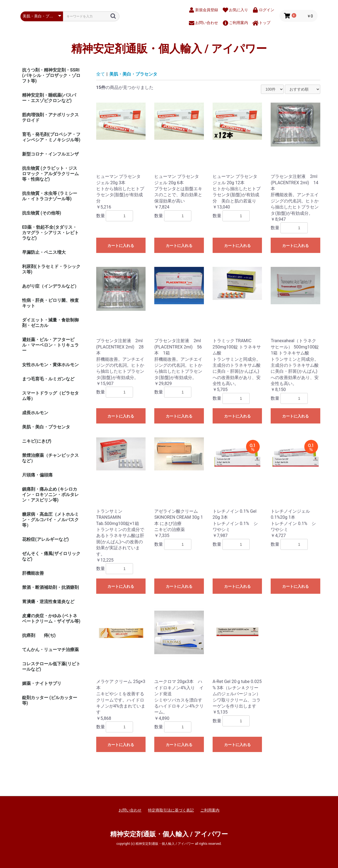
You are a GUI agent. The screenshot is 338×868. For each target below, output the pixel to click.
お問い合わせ (130, 810)
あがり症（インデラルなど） (50, 286)
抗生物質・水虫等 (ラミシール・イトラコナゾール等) (50, 196)
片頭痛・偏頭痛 (37, 475)
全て (101, 74)
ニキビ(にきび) (37, 441)
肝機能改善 (33, 573)
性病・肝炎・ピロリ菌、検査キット (50, 303)
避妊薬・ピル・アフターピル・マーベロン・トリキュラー (50, 345)
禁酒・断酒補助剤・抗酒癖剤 (50, 587)
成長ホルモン (35, 413)
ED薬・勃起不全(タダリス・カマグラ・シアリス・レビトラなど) (50, 233)
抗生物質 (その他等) (42, 213)
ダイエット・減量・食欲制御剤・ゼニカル (50, 323)
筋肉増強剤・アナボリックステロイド (50, 117)
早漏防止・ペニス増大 (44, 252)
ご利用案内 (210, 810)
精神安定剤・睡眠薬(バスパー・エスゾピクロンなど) (49, 98)
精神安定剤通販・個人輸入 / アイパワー (169, 49)
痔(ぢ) (50, 635)
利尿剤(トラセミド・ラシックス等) (51, 269)
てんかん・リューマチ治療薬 (50, 650)
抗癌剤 (29, 635)
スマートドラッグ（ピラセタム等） (50, 396)
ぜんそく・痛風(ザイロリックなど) (51, 556)
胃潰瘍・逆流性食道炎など (48, 602)
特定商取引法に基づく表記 (171, 810)
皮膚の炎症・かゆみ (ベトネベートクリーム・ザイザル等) (51, 618)
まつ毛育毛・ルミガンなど (48, 379)
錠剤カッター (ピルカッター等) (50, 700)
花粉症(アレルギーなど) (45, 539)
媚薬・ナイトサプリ (42, 683)
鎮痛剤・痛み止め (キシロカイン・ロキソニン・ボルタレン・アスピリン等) (50, 495)
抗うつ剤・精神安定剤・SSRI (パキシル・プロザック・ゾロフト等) (51, 75)
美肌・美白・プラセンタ (46, 427)
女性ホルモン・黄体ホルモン (50, 365)
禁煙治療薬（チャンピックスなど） (50, 458)
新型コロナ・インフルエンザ (50, 154)
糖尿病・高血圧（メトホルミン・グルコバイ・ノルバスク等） (50, 520)
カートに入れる (121, 246)
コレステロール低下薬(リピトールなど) (51, 666)
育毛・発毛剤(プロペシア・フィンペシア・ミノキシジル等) (51, 137)
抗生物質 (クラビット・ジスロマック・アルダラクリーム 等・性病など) (50, 174)
